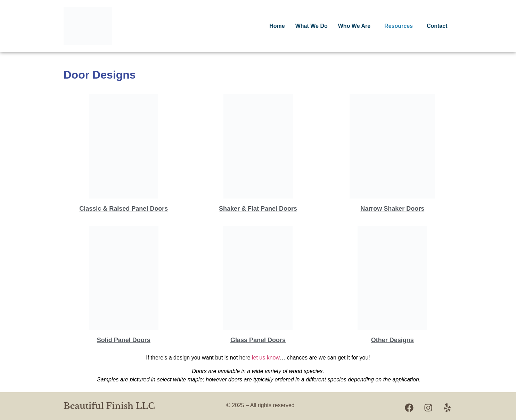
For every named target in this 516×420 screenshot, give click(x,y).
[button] (356, 26)
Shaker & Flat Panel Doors (258, 209)
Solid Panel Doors (124, 340)
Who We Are (354, 26)
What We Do (312, 26)
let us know (266, 358)
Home (277, 26)
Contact (437, 26)
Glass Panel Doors (258, 340)
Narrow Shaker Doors (392, 209)
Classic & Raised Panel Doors (124, 209)
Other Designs (392, 340)
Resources (399, 26)
